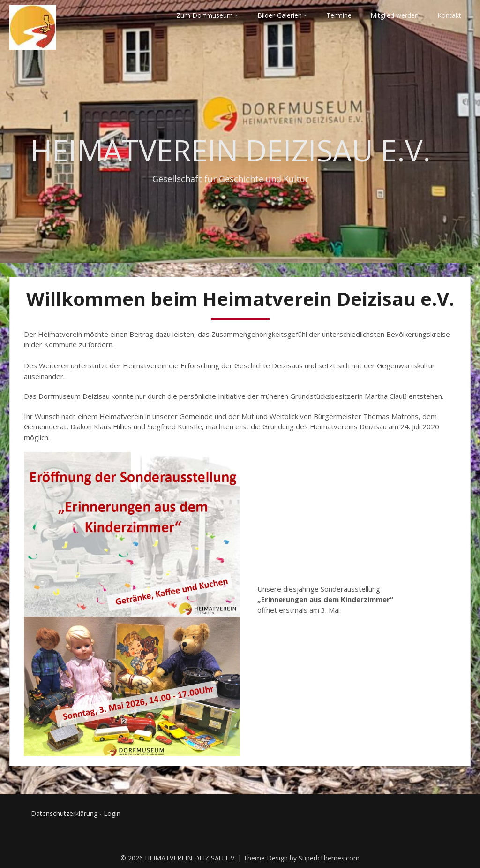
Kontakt (449, 15)
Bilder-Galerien (280, 15)
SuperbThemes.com (329, 858)
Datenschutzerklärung (64, 813)
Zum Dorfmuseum (205, 15)
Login (112, 813)
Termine (339, 15)
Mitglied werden (394, 15)
